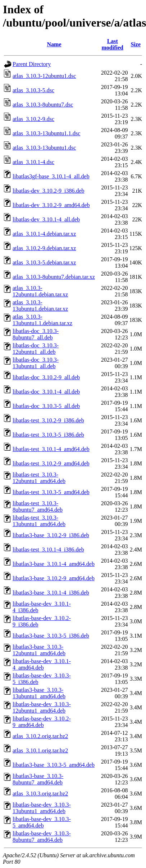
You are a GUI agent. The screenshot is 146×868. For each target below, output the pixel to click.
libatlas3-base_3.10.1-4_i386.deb (51, 593)
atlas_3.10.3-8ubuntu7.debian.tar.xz (54, 277)
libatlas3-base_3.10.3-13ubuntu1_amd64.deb (39, 693)
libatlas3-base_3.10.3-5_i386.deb (51, 636)
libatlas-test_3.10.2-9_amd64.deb (51, 463)
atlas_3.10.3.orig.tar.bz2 (40, 794)
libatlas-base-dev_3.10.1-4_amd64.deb (42, 664)
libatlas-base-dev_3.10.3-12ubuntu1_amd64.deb (42, 707)
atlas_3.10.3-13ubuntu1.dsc (44, 148)
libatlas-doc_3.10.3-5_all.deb (46, 406)
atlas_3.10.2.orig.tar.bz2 (40, 736)
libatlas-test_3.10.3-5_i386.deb (48, 435)
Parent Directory (32, 64)
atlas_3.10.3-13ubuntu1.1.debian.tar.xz (42, 320)
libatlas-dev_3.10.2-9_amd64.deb (51, 205)
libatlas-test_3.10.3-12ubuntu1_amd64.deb (39, 478)
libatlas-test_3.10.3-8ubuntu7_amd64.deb (38, 506)
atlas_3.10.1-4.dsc (33, 162)
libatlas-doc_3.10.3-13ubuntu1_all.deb (36, 363)
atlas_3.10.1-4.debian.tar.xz (44, 234)
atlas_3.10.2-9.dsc (33, 119)
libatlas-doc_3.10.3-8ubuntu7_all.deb (36, 334)
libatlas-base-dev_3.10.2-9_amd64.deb (42, 722)
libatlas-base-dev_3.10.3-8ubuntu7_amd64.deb (42, 837)
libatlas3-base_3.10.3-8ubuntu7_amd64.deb (38, 779)
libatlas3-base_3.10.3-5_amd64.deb (54, 765)
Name (54, 44)
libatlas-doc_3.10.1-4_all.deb (46, 392)
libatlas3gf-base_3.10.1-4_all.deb (51, 176)
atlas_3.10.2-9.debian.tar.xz (44, 248)
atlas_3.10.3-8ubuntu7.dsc (43, 105)
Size (136, 44)
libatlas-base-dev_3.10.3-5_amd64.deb (42, 822)
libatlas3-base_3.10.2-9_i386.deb (51, 535)
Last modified (113, 44)
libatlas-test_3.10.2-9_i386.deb (48, 420)
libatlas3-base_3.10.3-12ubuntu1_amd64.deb (39, 650)
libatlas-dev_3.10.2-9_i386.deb (49, 191)
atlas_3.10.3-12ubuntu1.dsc (44, 76)
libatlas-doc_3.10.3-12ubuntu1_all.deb (36, 349)
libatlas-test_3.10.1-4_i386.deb (48, 550)
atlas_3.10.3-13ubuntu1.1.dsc (46, 133)
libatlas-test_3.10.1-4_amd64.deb (51, 449)
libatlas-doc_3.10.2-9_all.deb (46, 377)
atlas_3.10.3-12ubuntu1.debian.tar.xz (40, 291)
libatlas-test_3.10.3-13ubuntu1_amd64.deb (39, 521)
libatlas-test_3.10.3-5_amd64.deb (51, 492)
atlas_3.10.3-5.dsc (33, 90)
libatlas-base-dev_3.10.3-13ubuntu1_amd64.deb (42, 808)
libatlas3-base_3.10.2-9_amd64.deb (54, 578)
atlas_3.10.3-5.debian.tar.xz (44, 262)
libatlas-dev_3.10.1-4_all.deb (46, 219)
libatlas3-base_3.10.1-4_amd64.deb (54, 564)
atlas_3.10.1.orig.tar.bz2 (40, 750)
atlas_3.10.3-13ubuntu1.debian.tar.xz (40, 306)
